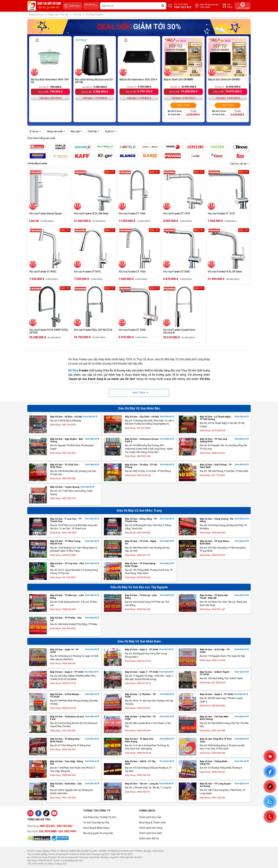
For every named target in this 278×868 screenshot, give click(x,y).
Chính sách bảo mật (150, 817)
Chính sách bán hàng (151, 828)
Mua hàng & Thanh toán (152, 823)
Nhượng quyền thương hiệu (98, 833)
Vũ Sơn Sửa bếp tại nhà (96, 823)
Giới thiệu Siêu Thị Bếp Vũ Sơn (100, 817)
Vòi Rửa (73, 370)
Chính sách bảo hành (151, 833)
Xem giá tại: (91, 6)
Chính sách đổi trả (149, 838)
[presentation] (248, 79)
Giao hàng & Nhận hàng (96, 828)
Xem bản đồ (90, 417)
